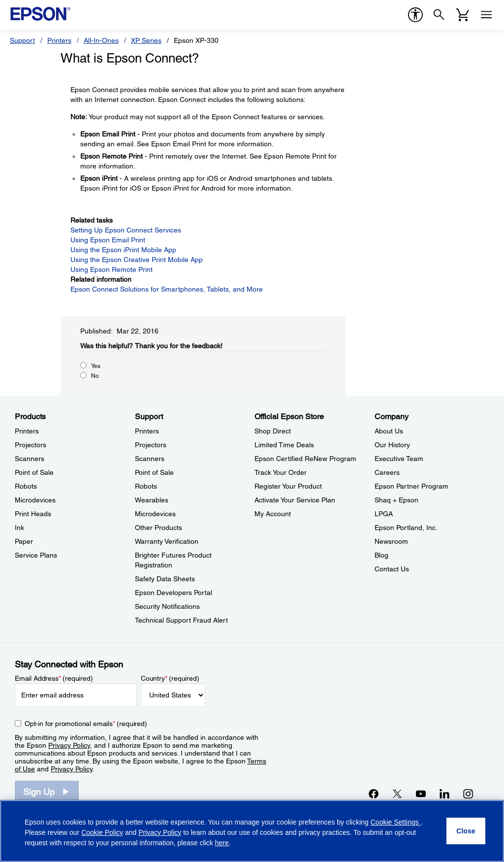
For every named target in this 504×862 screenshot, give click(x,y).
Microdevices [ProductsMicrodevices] (35, 500)
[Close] (466, 831)
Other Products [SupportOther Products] (158, 528)
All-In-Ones (101, 40)
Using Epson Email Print (108, 240)
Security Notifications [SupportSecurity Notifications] (167, 606)
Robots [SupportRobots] (146, 486)
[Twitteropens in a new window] (397, 794)
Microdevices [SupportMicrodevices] (155, 514)
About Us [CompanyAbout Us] (389, 431)
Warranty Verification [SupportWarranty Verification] (167, 541)
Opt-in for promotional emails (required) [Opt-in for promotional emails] (86, 724)
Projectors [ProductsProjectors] (31, 445)
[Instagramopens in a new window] (468, 794)
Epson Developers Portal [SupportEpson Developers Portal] (173, 593)
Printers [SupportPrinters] (147, 431)
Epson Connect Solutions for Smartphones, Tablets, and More (167, 289)
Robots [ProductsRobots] (26, 486)
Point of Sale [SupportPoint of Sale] (154, 472)
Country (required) (170, 678)
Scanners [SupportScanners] (150, 459)
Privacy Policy (69, 745)
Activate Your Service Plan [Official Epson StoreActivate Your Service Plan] (295, 500)
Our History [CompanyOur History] (392, 445)
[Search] (439, 15)
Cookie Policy (102, 832)
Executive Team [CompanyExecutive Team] (399, 459)
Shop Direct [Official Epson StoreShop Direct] (273, 431)
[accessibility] (415, 15)
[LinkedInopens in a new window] (444, 794)
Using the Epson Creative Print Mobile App (137, 260)
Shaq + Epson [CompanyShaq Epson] (396, 500)
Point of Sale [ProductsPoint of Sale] (34, 472)
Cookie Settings (396, 822)
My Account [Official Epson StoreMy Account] (273, 514)
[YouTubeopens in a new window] (421, 794)
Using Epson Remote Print (111, 269)
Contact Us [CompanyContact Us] (392, 569)
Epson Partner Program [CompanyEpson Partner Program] (411, 486)
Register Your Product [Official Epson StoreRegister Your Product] (288, 486)
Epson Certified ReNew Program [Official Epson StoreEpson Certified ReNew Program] (305, 459)
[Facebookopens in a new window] (374, 794)
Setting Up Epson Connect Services (126, 230)
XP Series (146, 40)
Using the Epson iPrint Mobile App (123, 250)
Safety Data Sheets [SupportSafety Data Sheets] (165, 579)
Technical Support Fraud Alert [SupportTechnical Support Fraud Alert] (181, 620)
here (222, 843)
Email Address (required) (54, 678)
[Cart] (463, 15)
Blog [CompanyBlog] (381, 555)
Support (22, 40)
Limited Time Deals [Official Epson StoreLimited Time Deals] (284, 445)
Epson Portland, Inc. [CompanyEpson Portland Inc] (406, 528)
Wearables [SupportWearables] (152, 500)
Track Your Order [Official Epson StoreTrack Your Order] (281, 472)
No (95, 376)
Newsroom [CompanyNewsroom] (391, 541)
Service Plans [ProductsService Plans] (36, 555)
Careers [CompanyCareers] (387, 472)
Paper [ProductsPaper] (24, 541)
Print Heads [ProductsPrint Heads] (33, 514)
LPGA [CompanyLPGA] (384, 514)
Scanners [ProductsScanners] (30, 459)
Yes (96, 366)
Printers (59, 40)
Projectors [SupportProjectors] (151, 445)
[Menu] (486, 15)
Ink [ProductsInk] (19, 528)
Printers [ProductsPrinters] (27, 431)
